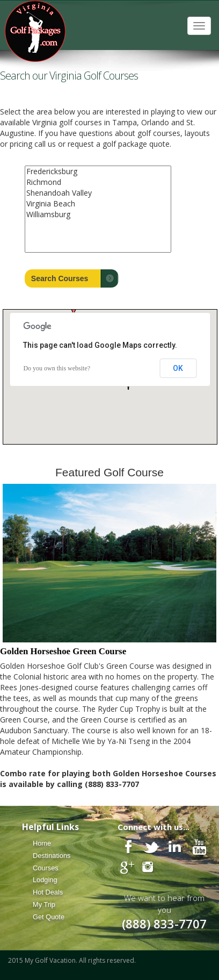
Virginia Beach (98, 204)
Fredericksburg (98, 171)
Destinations (52, 856)
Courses (46, 868)
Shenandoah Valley (98, 193)
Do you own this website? (57, 368)
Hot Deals (48, 892)
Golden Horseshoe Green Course (63, 651)
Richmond (98, 182)
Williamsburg (98, 214)
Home (42, 843)
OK (178, 368)
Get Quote (49, 917)
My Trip (44, 904)
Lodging (45, 880)
